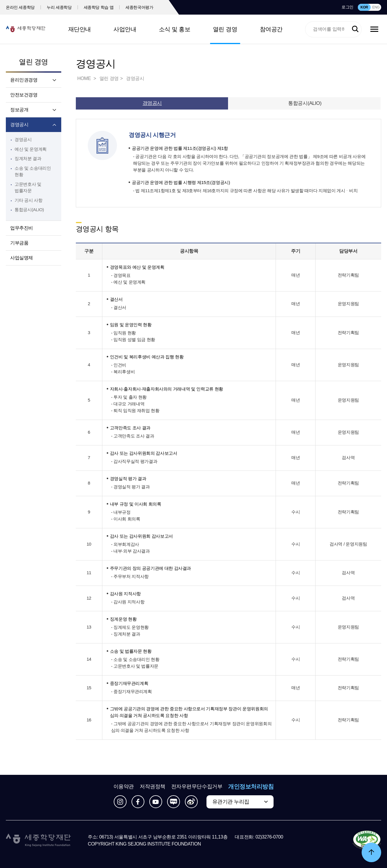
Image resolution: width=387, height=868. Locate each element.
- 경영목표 (121, 275)
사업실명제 (22, 258)
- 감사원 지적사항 (128, 602)
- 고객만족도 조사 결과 (133, 436)
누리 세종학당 (59, 7)
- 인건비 (119, 365)
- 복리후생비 (123, 372)
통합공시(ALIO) (29, 210)
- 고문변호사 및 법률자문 (135, 666)
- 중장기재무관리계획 (132, 691)
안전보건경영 (24, 95)
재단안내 (80, 29)
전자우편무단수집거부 (197, 787)
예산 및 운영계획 (31, 149)
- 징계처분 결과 (126, 634)
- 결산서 (119, 307)
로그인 (347, 7)
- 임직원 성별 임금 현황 (133, 340)
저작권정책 (153, 787)
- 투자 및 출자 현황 (129, 397)
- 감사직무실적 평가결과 (134, 461)
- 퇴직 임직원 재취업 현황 (135, 410)
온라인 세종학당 (20, 7)
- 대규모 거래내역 (128, 404)
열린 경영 (225, 29)
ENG (376, 7)
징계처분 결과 (28, 158)
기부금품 (19, 243)
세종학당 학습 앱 (99, 7)
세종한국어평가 (139, 7)
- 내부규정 (121, 512)
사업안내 (125, 29)
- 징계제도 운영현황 (130, 627)
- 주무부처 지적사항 (130, 576)
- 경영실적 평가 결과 (131, 487)
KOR (364, 7)
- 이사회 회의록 (126, 519)
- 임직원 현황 (124, 333)
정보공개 (19, 110)
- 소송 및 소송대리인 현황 (135, 659)
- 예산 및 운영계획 (128, 282)
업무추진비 (22, 228)
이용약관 (124, 787)
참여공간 (271, 29)
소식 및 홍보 (175, 29)
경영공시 (19, 125)
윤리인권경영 (24, 80)
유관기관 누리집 (231, 802)
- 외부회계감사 (125, 544)
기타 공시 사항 (28, 200)
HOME (85, 78)
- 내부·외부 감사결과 (131, 551)
